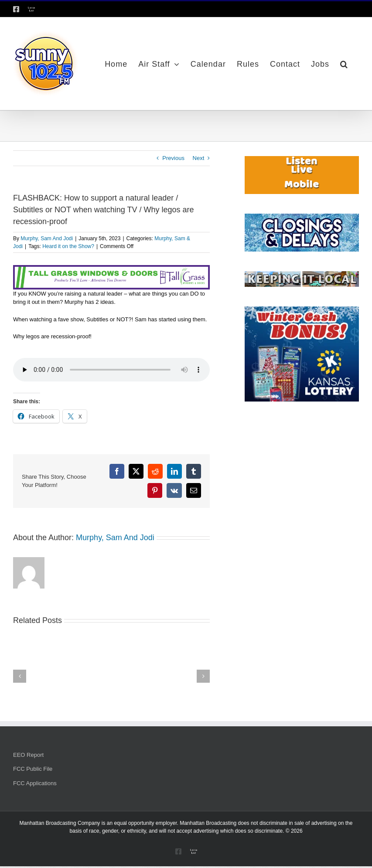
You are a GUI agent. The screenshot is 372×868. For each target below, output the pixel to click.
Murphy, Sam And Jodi (47, 238)
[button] (344, 64)
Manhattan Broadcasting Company (60, 823)
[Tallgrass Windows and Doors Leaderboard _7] (111, 269)
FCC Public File (33, 769)
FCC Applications (35, 783)
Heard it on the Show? (68, 246)
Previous (173, 158)
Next (199, 158)
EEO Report (28, 755)
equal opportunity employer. (146, 823)
